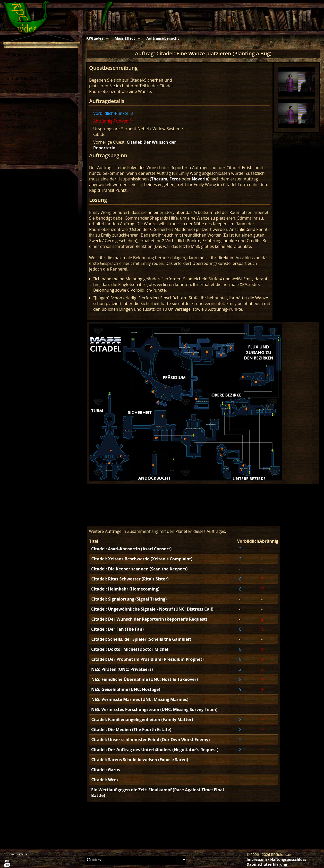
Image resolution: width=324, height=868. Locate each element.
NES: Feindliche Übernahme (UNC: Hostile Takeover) (145, 679)
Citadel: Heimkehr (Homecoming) (125, 589)
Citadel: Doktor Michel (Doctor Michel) (130, 649)
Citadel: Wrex (105, 780)
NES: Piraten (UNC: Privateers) (122, 669)
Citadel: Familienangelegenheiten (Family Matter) (142, 719)
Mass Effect (125, 38)
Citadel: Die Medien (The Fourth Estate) (131, 730)
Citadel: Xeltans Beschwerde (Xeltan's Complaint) (142, 559)
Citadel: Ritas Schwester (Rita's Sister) (130, 579)
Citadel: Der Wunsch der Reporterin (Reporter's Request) (149, 619)
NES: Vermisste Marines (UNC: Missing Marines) (140, 699)
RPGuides (95, 38)
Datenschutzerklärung (267, 864)
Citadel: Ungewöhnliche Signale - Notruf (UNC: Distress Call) (152, 609)
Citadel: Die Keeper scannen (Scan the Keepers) (139, 569)
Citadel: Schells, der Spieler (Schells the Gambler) (141, 639)
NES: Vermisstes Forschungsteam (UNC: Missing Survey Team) (154, 709)
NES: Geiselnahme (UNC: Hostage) (126, 689)
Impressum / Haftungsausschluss (276, 859)
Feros (175, 179)
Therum (159, 179)
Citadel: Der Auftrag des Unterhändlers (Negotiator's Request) (155, 750)
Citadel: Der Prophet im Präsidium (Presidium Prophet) (148, 659)
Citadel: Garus (106, 770)
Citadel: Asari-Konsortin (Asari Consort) (131, 549)
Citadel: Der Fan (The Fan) (117, 629)
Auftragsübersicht (163, 38)
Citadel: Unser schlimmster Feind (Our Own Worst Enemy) (151, 740)
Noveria (200, 179)
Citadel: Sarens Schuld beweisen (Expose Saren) (140, 760)
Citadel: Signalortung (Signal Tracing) (129, 599)
